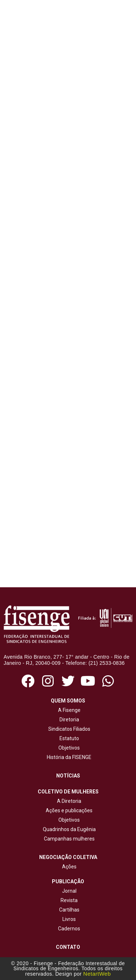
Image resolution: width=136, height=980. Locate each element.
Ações (68, 867)
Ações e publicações (68, 810)
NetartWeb (97, 974)
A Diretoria (68, 801)
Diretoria (68, 720)
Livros (69, 919)
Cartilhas (69, 910)
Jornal (69, 891)
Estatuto (68, 738)
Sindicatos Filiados (68, 729)
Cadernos (69, 929)
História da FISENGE (68, 757)
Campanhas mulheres (68, 839)
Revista (69, 900)
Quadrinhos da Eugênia (68, 829)
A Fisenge (68, 710)
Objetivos (68, 748)
